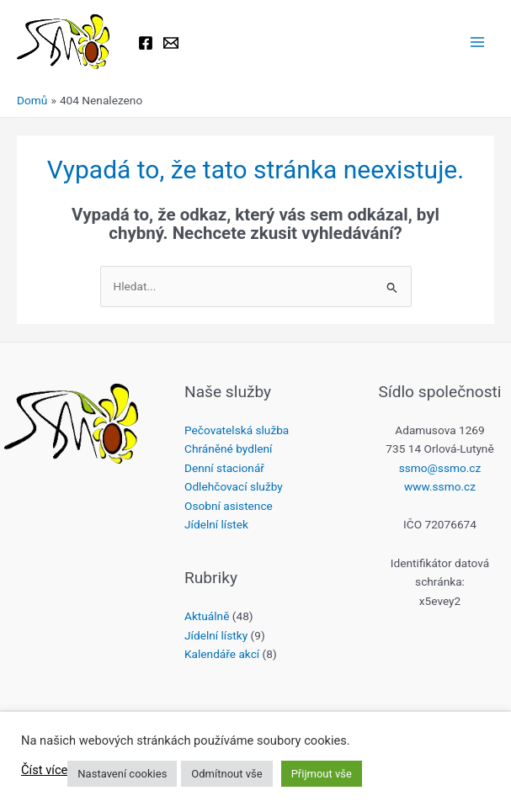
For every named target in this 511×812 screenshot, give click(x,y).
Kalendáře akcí (222, 654)
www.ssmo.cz (440, 486)
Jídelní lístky (216, 635)
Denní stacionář (224, 468)
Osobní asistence (229, 506)
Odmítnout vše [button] (226, 774)
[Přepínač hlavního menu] (478, 42)
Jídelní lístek (216, 524)
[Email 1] (171, 43)
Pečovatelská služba (237, 430)
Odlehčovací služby (234, 486)
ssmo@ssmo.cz (440, 468)
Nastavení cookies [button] (122, 774)
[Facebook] (146, 43)
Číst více (44, 770)
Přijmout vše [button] (322, 774)
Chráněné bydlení (228, 448)
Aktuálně (207, 616)
